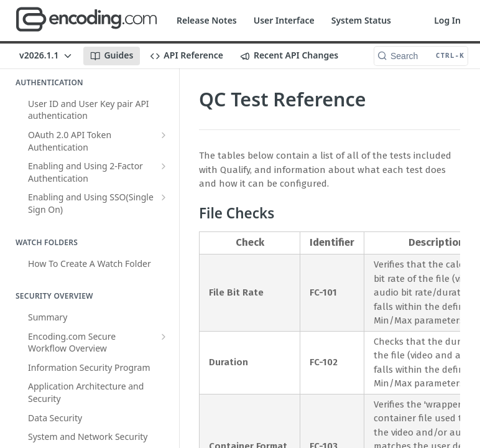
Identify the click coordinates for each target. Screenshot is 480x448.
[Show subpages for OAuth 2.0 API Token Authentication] (164, 135)
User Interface (284, 20)
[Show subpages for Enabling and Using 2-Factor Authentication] (164, 166)
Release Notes (207, 20)
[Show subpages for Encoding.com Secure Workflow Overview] (164, 337)
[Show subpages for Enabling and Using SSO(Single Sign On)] (164, 197)
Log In (447, 20)
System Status (361, 20)
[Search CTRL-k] (421, 56)
